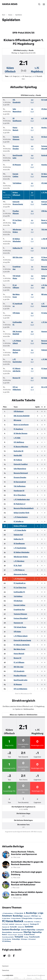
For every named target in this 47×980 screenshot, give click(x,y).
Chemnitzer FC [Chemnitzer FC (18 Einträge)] (27, 916)
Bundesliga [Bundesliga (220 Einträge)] (18, 916)
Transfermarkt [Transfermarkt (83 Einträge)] (34, 937)
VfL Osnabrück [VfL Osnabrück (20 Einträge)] (32, 939)
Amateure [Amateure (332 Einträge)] (7, 916)
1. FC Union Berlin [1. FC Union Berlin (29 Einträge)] (18, 913)
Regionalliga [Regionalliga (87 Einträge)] (37, 932)
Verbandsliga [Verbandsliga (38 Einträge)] (16, 939)
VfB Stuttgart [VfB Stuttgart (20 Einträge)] (24, 939)
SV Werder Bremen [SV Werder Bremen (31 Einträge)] (29, 935)
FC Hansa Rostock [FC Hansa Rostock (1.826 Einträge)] (13, 921)
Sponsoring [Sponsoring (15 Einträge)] (20, 935)
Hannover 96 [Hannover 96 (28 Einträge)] (6, 927)
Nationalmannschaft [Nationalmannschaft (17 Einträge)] (18, 932)
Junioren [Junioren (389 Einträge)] (29, 927)
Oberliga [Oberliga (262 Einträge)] (27, 932)
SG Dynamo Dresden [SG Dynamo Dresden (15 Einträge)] (12, 935)
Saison (10, 15)
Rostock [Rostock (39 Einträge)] (4, 935)
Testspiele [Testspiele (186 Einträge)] (19, 937)
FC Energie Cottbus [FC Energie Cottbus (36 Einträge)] (27, 918)
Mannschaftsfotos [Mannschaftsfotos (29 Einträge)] (7, 932)
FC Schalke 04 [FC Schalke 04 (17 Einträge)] (37, 922)
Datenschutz (6, 970)
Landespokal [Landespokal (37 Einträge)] (40, 930)
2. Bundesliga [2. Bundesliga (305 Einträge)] (30, 913)
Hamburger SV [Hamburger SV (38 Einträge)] (34, 924)
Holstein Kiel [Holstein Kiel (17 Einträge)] (21, 927)
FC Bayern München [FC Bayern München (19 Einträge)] (16, 919)
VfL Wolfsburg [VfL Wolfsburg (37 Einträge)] (6, 941)
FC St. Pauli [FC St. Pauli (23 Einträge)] (5, 924)
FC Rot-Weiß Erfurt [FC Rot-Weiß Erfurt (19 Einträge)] (29, 922)
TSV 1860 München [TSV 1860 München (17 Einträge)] (7, 939)
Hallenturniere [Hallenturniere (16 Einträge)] (19, 924)
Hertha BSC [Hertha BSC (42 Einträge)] (13, 927)
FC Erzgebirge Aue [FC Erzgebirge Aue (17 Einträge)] (38, 919)
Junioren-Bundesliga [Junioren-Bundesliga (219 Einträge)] (11, 930)
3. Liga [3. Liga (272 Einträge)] (40, 913)
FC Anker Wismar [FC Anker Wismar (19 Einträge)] (6, 919)
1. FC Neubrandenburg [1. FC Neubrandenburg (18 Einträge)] (7, 913)
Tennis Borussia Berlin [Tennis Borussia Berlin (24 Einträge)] (8, 937)
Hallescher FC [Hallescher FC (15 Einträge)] (26, 924)
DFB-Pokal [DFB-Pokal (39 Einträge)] (35, 916)
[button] (39, 4)
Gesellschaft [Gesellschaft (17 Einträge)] (11, 924)
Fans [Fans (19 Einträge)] (40, 916)
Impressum (5, 966)
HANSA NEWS (10, 4)
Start (4, 15)
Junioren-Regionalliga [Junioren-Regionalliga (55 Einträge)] (28, 930)
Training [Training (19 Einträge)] (26, 937)
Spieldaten (19, 15)
